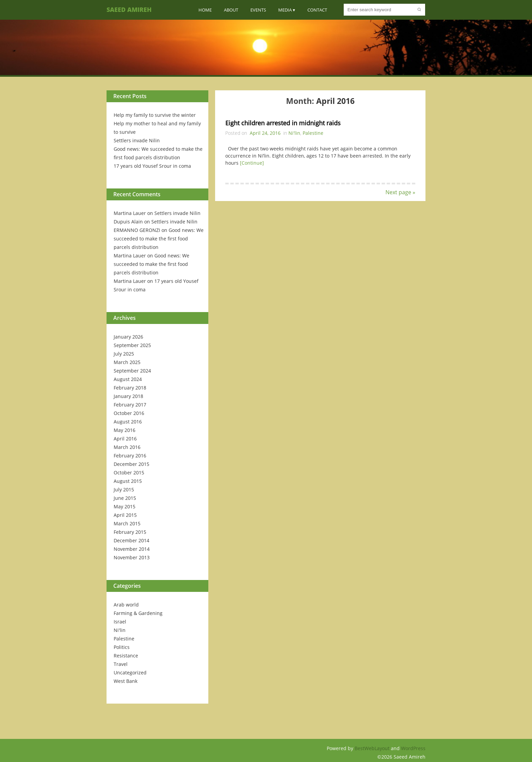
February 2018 (130, 388)
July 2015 (124, 489)
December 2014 (131, 540)
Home (205, 10)
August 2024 (128, 379)
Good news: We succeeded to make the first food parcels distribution (159, 239)
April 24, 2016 (265, 133)
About (231, 10)
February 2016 (130, 456)
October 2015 (129, 473)
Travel (121, 664)
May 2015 (125, 506)
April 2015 (125, 515)
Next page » (400, 192)
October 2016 (129, 413)
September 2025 (132, 345)
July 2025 (124, 354)
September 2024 (132, 371)
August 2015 (128, 481)
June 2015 (125, 498)
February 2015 (130, 532)
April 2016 (125, 439)
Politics (122, 647)
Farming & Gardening (138, 613)
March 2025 (127, 362)
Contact (317, 10)
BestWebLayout (373, 748)
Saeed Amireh (129, 10)
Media (285, 10)
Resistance (126, 656)
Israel (120, 622)
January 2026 (128, 337)
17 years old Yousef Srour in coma (152, 166)
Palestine (124, 639)
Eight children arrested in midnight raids (283, 123)
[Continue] (252, 163)
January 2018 (128, 396)
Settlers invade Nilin (137, 140)
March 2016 (127, 447)
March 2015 (127, 523)
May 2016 (125, 430)
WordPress (413, 748)
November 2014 (132, 549)
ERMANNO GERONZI (137, 230)
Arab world (126, 605)
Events (258, 10)
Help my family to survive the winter (155, 115)
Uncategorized (130, 673)
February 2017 (130, 405)
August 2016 (128, 422)
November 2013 (132, 557)
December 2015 (131, 464)
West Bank (126, 681)
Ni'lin (120, 630)
